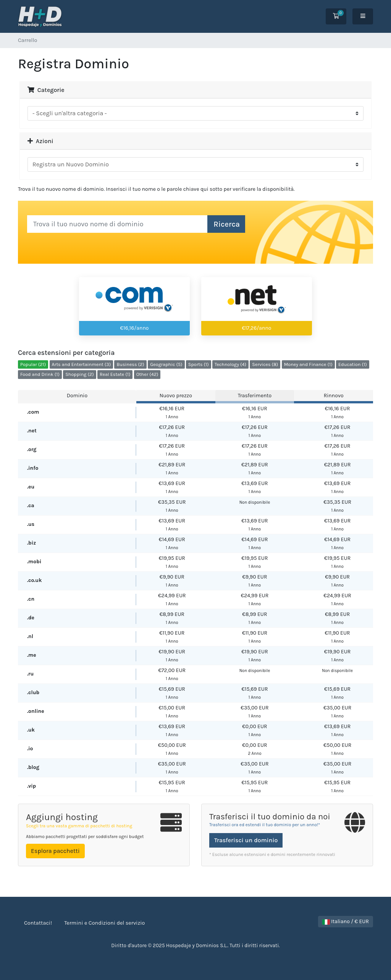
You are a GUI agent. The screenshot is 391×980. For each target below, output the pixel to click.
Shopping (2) (80, 374)
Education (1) (353, 364)
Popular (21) (33, 364)
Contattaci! (38, 923)
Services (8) (265, 364)
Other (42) (147, 374)
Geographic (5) (166, 364)
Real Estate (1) (115, 374)
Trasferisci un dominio (246, 840)
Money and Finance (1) (308, 364)
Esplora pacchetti (55, 851)
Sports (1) (199, 364)
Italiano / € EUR (346, 921)
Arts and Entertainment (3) (82, 364)
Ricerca (227, 224)
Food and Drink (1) (40, 374)
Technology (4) (230, 364)
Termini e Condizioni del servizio (104, 923)
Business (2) (130, 364)
